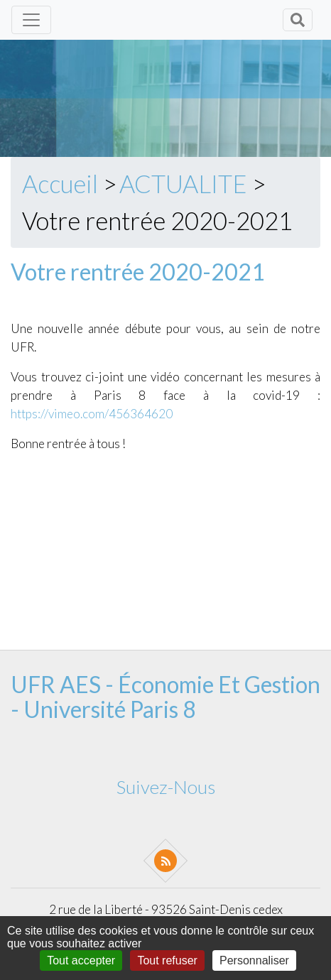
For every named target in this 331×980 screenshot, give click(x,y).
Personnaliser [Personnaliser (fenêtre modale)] (254, 960)
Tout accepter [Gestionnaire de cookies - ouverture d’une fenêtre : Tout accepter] (81, 960)
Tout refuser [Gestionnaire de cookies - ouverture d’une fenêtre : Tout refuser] (167, 960)
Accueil (60, 184)
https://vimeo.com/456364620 (92, 414)
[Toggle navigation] (31, 20)
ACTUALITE (183, 184)
